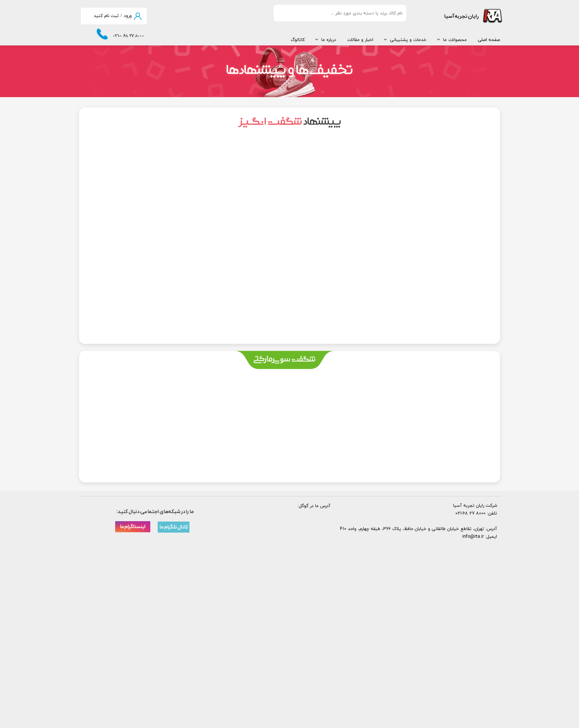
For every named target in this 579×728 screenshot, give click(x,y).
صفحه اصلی (489, 40)
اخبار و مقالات (360, 40)
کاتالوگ (298, 40)
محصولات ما (455, 40)
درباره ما (329, 40)
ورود (128, 16)
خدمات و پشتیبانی (408, 40)
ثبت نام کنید (106, 16)
